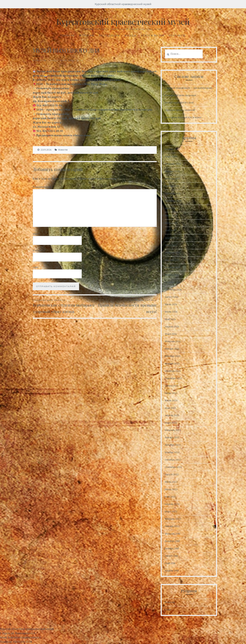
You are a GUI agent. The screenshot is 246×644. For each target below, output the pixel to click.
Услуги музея (153, 36)
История (87, 36)
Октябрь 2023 (173, 371)
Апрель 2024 (172, 327)
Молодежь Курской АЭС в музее (183, 117)
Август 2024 (172, 297)
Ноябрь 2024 (172, 275)
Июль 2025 (171, 216)
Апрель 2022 (172, 504)
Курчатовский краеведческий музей (123, 22)
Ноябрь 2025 (172, 186)
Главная (68, 36)
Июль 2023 (171, 393)
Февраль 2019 (173, 534)
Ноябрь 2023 (172, 364)
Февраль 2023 (173, 430)
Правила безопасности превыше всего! (126, 306)
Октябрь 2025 (173, 193)
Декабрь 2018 (172, 541)
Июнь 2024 (171, 312)
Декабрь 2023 (173, 356)
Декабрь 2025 (173, 179)
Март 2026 (171, 156)
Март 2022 (171, 511)
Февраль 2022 (173, 519)
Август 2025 (172, 208)
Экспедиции (109, 36)
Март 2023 (171, 423)
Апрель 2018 (172, 571)
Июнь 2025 (171, 223)
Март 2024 (171, 334)
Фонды (131, 36)
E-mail (37, 251)
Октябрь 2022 (173, 460)
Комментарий (42, 187)
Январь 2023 (172, 437)
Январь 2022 (172, 526)
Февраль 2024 (173, 341)
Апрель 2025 (172, 238)
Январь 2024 (172, 349)
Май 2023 (170, 408)
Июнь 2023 (171, 400)
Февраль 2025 (173, 253)
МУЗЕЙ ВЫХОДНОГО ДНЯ (179, 103)
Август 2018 (171, 556)
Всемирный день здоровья (180, 95)
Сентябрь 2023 (173, 378)
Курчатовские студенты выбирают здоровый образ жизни (64, 306)
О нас (168, 610)
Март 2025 (171, 245)
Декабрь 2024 (173, 267)
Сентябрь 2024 (173, 290)
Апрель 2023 (172, 415)
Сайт (36, 267)
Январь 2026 (172, 171)
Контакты (177, 36)
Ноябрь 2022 (172, 452)
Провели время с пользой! (180, 110)
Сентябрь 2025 (173, 201)
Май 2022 (170, 497)
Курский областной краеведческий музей (123, 4)
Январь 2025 (172, 260)
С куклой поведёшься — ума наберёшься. (189, 88)
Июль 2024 (171, 304)
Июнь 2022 (171, 489)
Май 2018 (170, 563)
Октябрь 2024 (173, 282)
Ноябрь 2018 (172, 549)
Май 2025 (170, 230)
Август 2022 (172, 474)
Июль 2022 (171, 482)
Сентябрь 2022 (173, 467)
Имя (36, 234)
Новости (40, 60)
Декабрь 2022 (173, 445)
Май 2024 (170, 319)
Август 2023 (172, 386)
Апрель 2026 (172, 149)
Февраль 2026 (173, 164)
